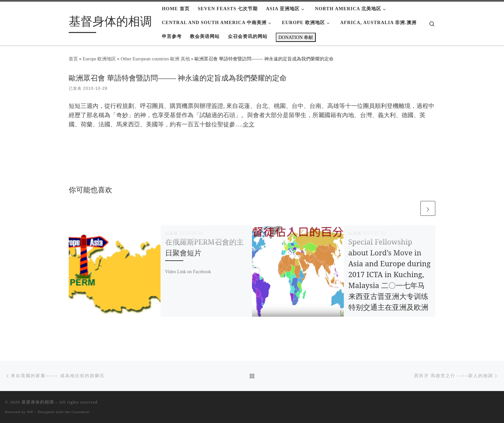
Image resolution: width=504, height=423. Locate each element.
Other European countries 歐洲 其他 (155, 59)
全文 (249, 124)
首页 (73, 59)
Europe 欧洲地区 (99, 59)
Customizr (81, 412)
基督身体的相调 (38, 402)
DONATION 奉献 (296, 37)
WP (30, 412)
